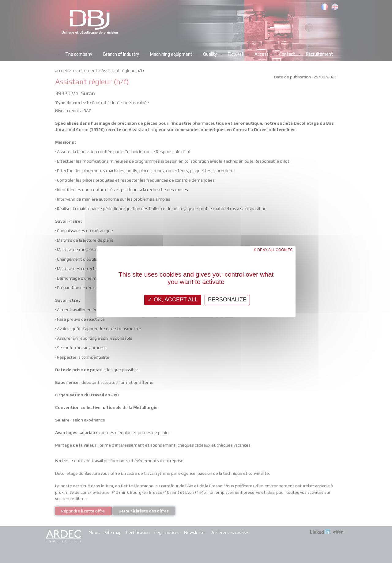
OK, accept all (173, 300)
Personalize (227, 300)
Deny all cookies (273, 250)
